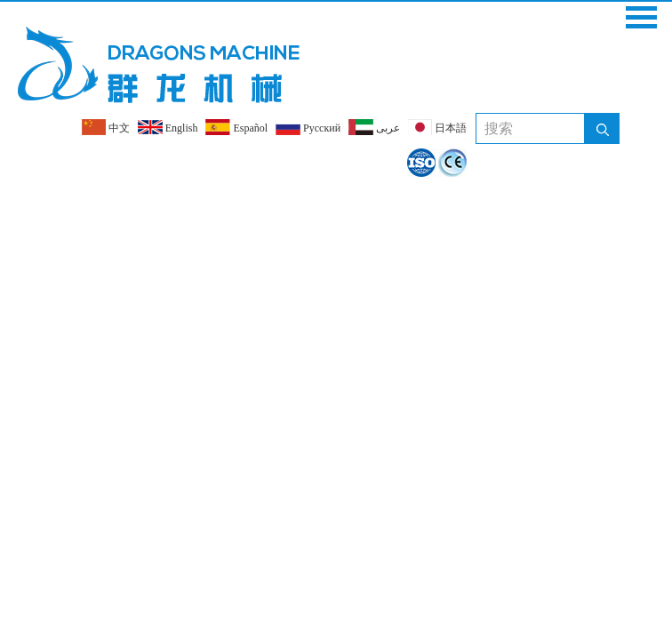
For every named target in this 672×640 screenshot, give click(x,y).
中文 (106, 127)
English (168, 127)
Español (236, 127)
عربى (374, 127)
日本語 (437, 127)
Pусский (308, 127)
